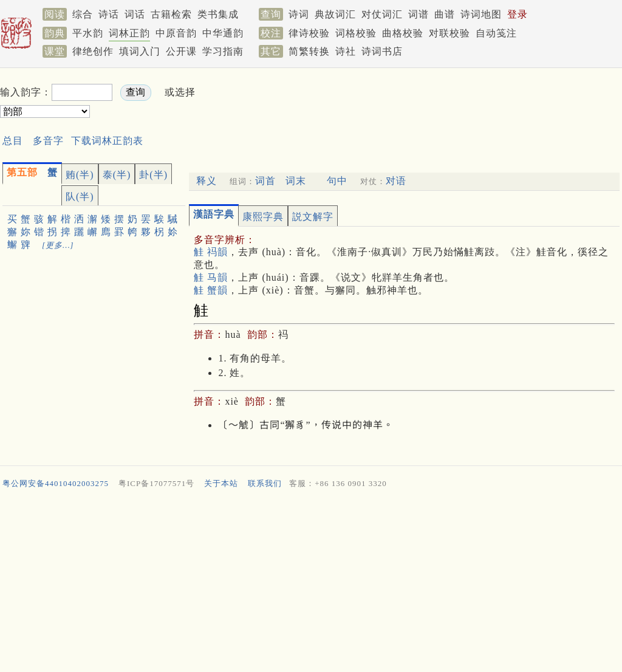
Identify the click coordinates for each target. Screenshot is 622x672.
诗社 (346, 51)
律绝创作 (93, 51)
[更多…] (58, 245)
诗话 (109, 14)
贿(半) (80, 175)
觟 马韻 (211, 277)
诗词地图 (481, 14)
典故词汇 (335, 14)
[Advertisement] (425, 102)
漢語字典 (214, 214)
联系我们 (265, 483)
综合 (83, 14)
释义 (207, 181)
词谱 (419, 14)
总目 (13, 141)
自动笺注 (496, 33)
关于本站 (221, 483)
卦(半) (153, 175)
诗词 (299, 14)
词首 (265, 181)
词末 (296, 181)
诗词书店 (382, 51)
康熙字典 (263, 217)
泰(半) (117, 175)
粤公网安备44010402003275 (56, 483)
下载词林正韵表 (107, 141)
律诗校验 (309, 33)
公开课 (181, 51)
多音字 (48, 141)
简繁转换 (309, 51)
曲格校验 (403, 33)
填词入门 (140, 51)
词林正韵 (129, 33)
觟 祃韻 (211, 252)
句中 (337, 181)
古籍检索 (171, 14)
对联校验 (449, 33)
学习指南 (223, 51)
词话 (135, 14)
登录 (518, 14)
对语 (396, 181)
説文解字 (313, 217)
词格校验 (356, 33)
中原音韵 (176, 33)
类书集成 (218, 14)
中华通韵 (223, 33)
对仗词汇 (382, 14)
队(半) (80, 197)
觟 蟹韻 (211, 290)
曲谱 (445, 14)
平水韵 (88, 33)
